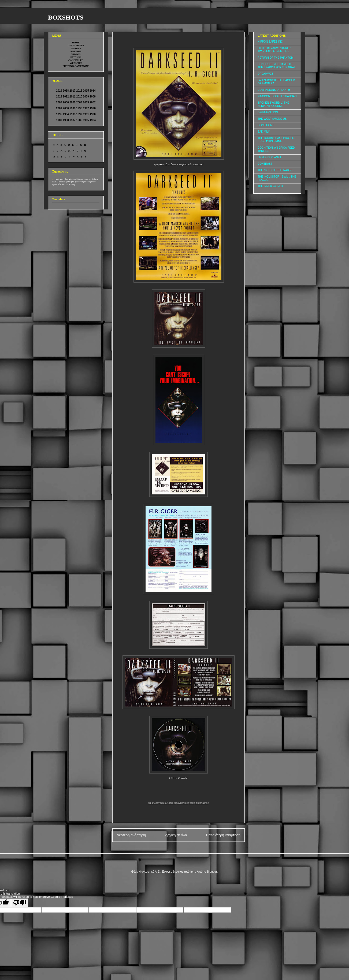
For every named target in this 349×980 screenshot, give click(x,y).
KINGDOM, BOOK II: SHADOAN (277, 96)
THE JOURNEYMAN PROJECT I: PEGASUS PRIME (277, 140)
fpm (193, 872)
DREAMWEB (266, 74)
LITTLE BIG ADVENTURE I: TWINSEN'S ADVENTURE (274, 50)
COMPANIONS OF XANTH (274, 90)
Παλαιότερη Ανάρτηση (223, 835)
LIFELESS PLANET (269, 157)
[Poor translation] (20, 903)
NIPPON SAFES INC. (271, 42)
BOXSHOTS (66, 17)
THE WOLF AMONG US (272, 119)
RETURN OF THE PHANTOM (276, 58)
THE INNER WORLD (270, 186)
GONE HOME (266, 125)
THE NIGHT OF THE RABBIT (275, 170)
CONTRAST (265, 164)
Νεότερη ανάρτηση (131, 835)
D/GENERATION (268, 112)
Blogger (212, 872)
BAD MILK (264, 132)
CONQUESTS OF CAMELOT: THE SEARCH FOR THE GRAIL (277, 66)
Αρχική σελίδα (176, 835)
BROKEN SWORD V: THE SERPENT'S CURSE (273, 104)
